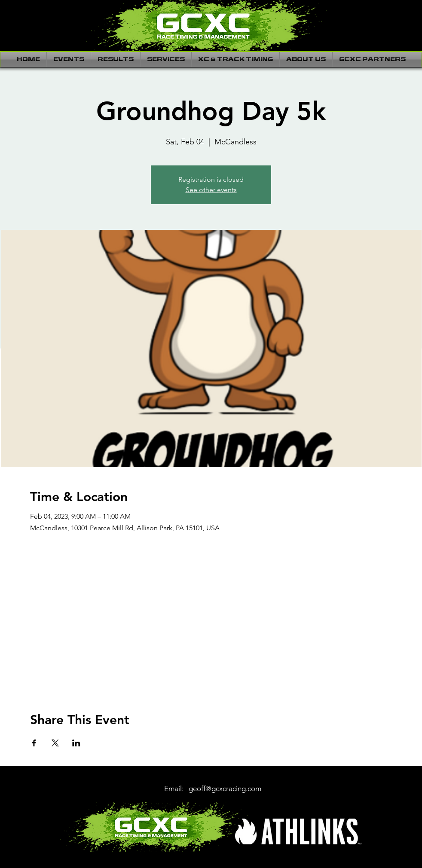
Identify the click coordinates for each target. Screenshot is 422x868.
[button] (69, 60)
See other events (211, 190)
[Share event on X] (55, 743)
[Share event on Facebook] (34, 743)
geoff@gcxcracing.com (225, 789)
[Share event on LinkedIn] (76, 743)
